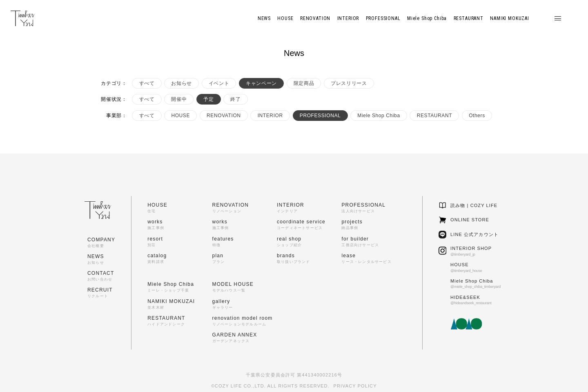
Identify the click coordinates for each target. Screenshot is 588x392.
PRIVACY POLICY (355, 386)
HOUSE (180, 116)
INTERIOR (270, 116)
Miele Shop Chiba (379, 116)
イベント (219, 83)
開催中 (179, 99)
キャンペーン (261, 83)
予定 (208, 99)
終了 (235, 99)
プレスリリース (349, 83)
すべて (147, 83)
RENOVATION (224, 116)
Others (477, 116)
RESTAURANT (434, 116)
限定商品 (304, 83)
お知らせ (181, 83)
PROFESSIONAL (320, 116)
